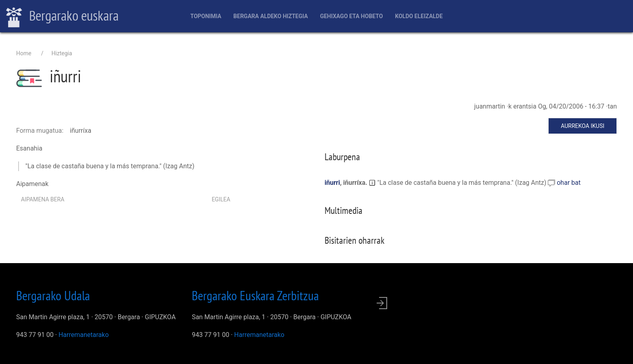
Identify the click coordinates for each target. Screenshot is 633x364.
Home (24, 53)
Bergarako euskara (62, 17)
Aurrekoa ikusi (583, 126)
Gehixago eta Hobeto (352, 16)
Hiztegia (62, 53)
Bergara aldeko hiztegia (271, 16)
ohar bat (569, 183)
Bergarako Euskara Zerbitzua (255, 295)
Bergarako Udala (53, 295)
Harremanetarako (84, 335)
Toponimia (206, 16)
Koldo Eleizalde (419, 16)
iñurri (332, 183)
